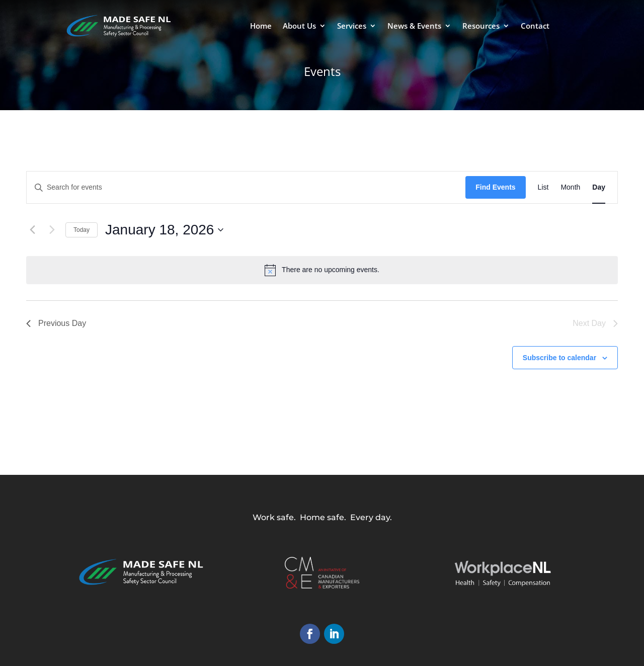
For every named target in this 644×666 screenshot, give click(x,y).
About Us (299, 26)
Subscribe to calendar (559, 358)
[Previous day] (32, 230)
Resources (481, 26)
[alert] (322, 270)
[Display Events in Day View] (599, 187)
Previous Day (56, 323)
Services (352, 26)
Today (82, 230)
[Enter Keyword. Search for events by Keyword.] (246, 187)
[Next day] (52, 230)
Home (261, 26)
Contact (535, 26)
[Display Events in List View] (543, 187)
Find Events (495, 187)
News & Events (414, 26)
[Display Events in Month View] (570, 187)
